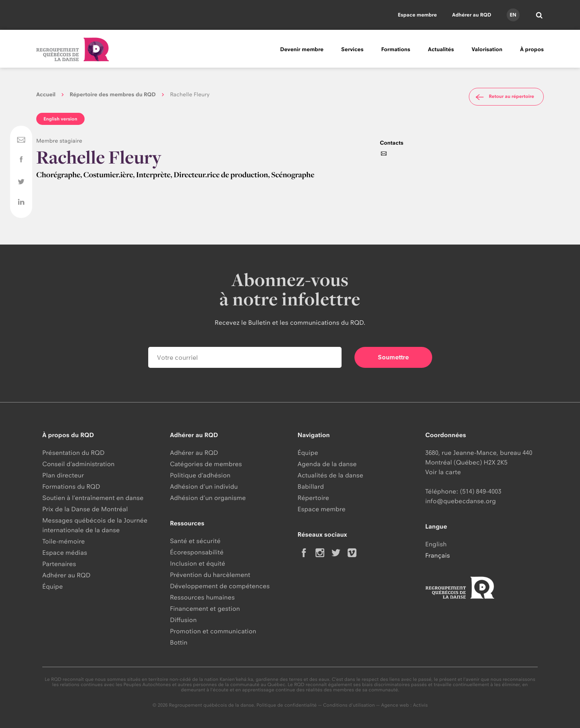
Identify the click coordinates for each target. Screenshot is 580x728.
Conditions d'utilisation (349, 705)
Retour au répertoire (504, 97)
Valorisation (487, 50)
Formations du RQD (71, 486)
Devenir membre (302, 50)
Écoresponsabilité (197, 552)
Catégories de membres (206, 464)
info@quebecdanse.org (461, 501)
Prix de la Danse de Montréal (85, 509)
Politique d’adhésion (200, 475)
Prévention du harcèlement (210, 575)
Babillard (311, 486)
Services (352, 50)
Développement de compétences (220, 586)
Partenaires (59, 564)
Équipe (53, 586)
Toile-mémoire (64, 541)
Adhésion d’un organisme (208, 498)
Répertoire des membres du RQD (113, 95)
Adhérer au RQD (472, 15)
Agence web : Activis (404, 705)
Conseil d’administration (78, 464)
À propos (532, 50)
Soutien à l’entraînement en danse (93, 498)
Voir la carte (443, 472)
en (513, 15)
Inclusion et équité (198, 563)
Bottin (179, 642)
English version (60, 119)
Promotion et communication (213, 631)
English (436, 544)
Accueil (46, 95)
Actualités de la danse (330, 475)
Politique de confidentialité (287, 705)
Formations (396, 50)
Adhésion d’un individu (204, 486)
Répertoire (313, 498)
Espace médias (65, 553)
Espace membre (417, 15)
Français (438, 555)
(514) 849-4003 (481, 491)
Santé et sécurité (195, 541)
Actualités (441, 50)
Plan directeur (63, 475)
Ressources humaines (202, 597)
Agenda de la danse (327, 464)
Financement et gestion (205, 609)
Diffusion (183, 620)
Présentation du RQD (74, 453)
